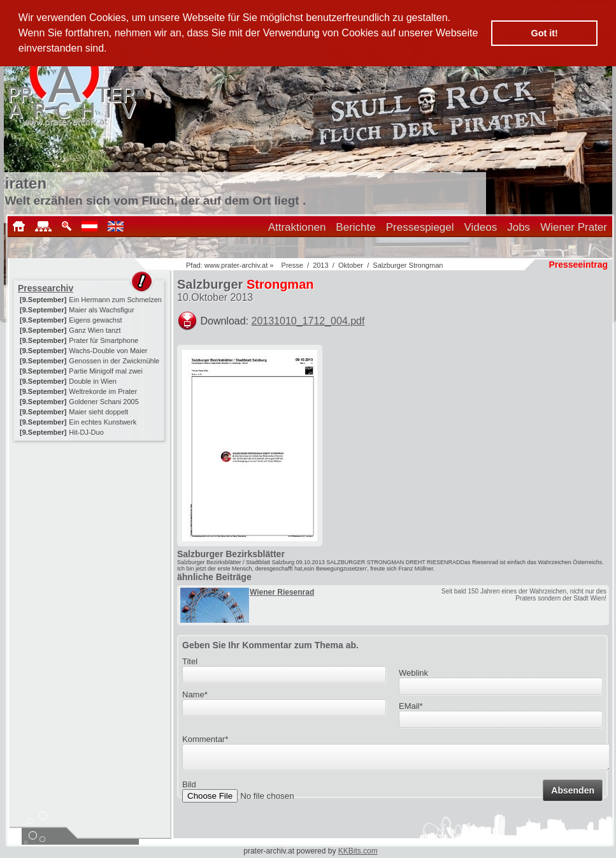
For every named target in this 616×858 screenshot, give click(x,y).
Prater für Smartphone (104, 340)
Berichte (355, 227)
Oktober (351, 265)
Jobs (519, 227)
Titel (190, 661)
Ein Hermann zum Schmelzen (115, 300)
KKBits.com (358, 851)
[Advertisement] (90, 524)
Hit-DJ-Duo (86, 432)
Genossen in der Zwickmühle (114, 361)
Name (195, 694)
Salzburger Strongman (408, 265)
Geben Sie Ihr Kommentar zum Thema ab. (270, 645)
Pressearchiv (46, 288)
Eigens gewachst (95, 320)
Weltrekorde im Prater (103, 391)
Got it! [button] (545, 33)
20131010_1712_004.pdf (308, 321)
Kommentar (205, 739)
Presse (292, 265)
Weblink (413, 673)
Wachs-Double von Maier (108, 351)
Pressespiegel (420, 227)
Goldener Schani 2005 (104, 402)
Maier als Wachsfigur (101, 310)
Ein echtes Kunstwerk (103, 422)
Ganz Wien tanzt (95, 330)
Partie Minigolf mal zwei (106, 371)
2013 (320, 265)
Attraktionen (297, 227)
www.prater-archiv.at (236, 265)
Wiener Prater (574, 227)
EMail (411, 706)
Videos (481, 227)
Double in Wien (93, 381)
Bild (189, 788)
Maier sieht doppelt (98, 412)
